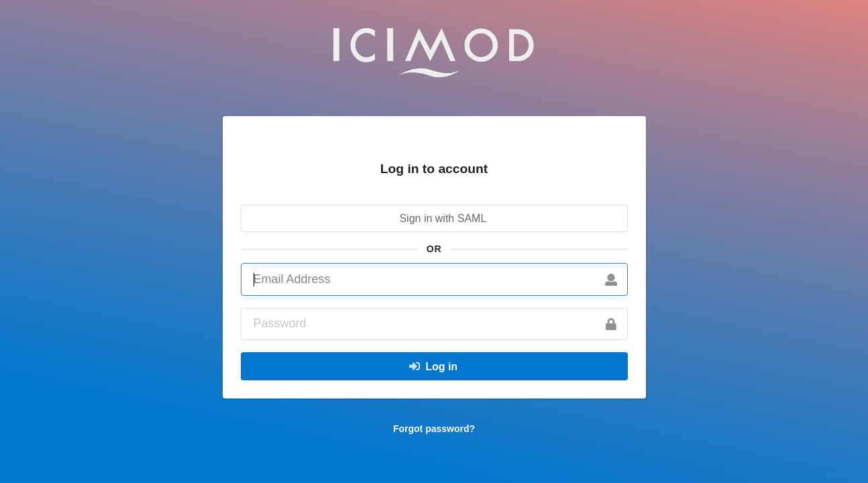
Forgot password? (434, 429)
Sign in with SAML (433, 218)
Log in (433, 367)
